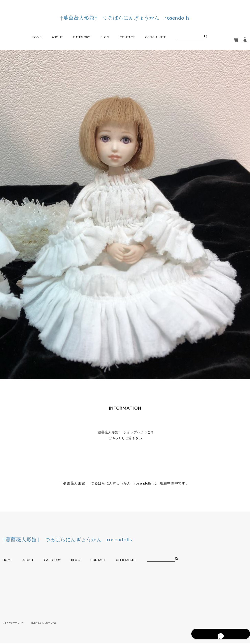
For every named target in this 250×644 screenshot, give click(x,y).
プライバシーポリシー (16, 623)
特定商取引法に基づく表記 (52, 623)
